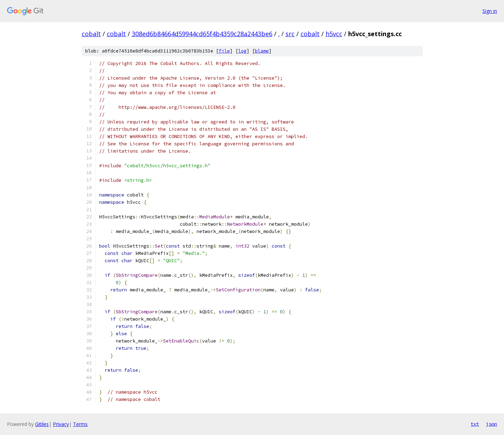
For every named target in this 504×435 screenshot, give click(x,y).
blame (262, 51)
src (290, 34)
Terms (80, 424)
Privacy (61, 424)
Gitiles (42, 424)
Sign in (490, 11)
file (224, 51)
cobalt (91, 34)
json (491, 424)
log (242, 51)
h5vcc (334, 34)
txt (475, 424)
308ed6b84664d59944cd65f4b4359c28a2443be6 (202, 34)
